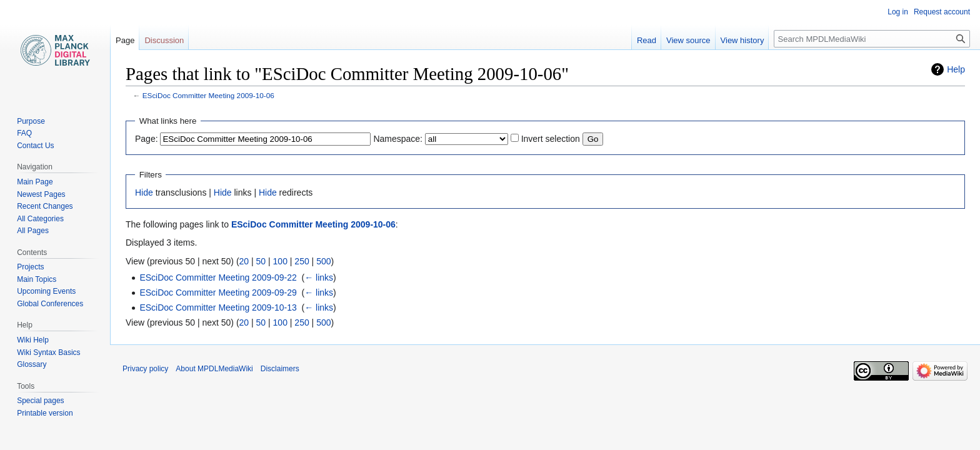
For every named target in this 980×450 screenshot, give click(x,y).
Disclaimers (280, 369)
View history (742, 40)
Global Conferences (50, 304)
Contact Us (35, 146)
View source (688, 40)
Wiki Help (33, 340)
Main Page (35, 182)
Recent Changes (45, 206)
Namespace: (398, 139)
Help (956, 69)
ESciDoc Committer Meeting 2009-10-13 (218, 307)
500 (323, 261)
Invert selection (551, 139)
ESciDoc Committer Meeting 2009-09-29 (218, 292)
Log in (898, 12)
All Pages (33, 231)
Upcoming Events (46, 291)
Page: (147, 139)
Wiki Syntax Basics (48, 352)
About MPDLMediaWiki (214, 369)
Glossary (32, 364)
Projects (30, 267)
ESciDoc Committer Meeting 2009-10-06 (208, 95)
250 (302, 261)
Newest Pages (41, 194)
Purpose (31, 121)
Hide (144, 192)
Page (125, 40)
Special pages (40, 401)
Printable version (45, 413)
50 (261, 261)
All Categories (40, 219)
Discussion (164, 40)
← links (319, 277)
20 (244, 261)
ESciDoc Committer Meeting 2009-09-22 (218, 277)
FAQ (24, 133)
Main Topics (37, 279)
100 (280, 261)
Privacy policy (145, 369)
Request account (942, 12)
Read (647, 40)
